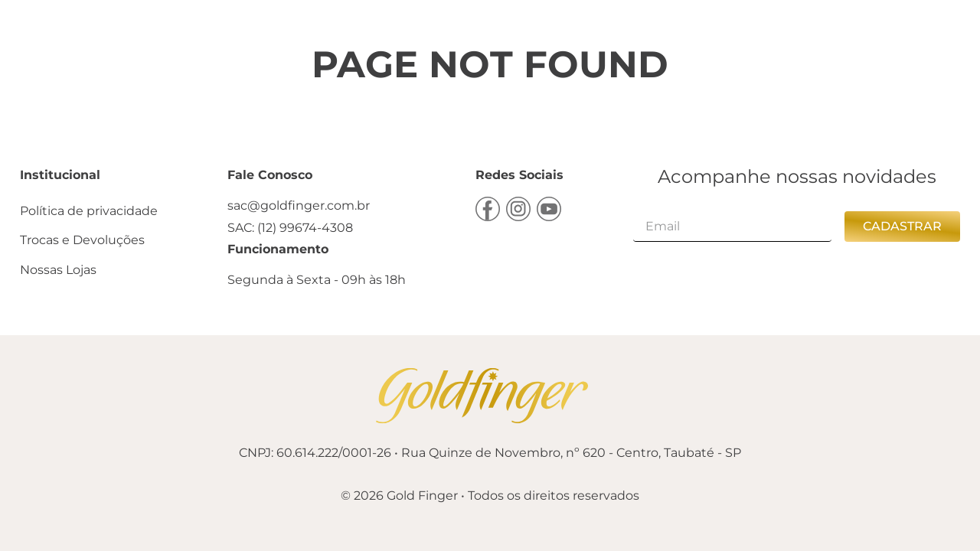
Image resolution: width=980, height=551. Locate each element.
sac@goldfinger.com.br (299, 205)
